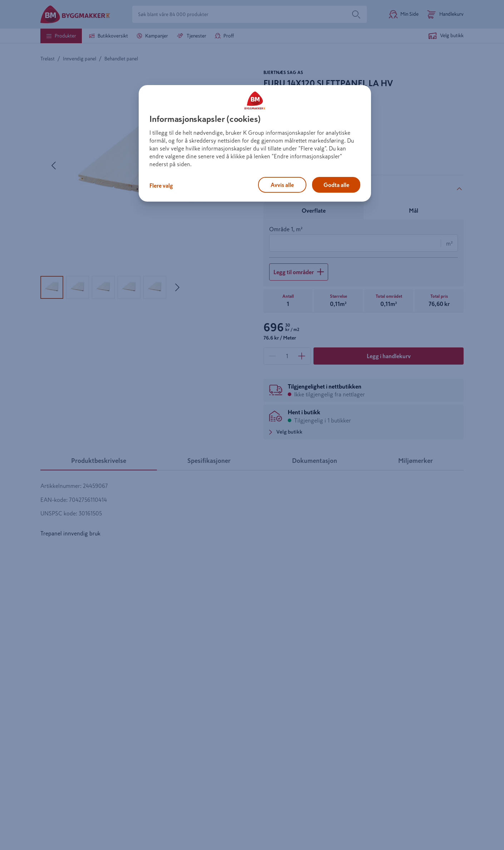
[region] (255, 143)
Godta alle (336, 185)
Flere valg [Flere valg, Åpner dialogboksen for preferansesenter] (161, 186)
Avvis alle (282, 185)
